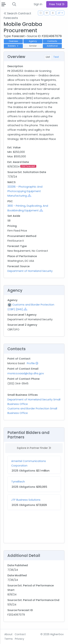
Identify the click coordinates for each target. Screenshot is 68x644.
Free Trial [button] (57, 4)
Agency (33, 41)
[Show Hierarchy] (29, 196)
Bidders (13, 46)
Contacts (52, 41)
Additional (52, 46)
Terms (9, 639)
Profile (32, 363)
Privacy (19, 639)
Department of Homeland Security (30, 271)
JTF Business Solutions (26, 500)
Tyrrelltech (18, 482)
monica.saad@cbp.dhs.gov (26, 373)
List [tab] (48, 57)
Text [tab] (56, 57)
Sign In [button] (38, 4)
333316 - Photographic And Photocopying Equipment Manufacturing (25, 191)
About (8, 634)
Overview (13, 41)
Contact (20, 634)
